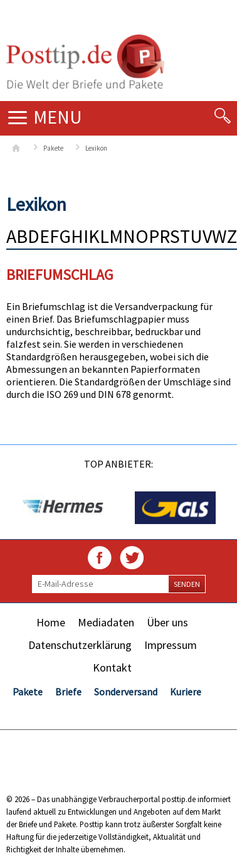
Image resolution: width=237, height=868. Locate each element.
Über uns (167, 622)
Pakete (53, 148)
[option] (62, 508)
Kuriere (186, 692)
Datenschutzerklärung (80, 645)
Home (51, 622)
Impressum (171, 645)
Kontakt (112, 667)
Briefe (68, 692)
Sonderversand (126, 692)
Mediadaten (106, 622)
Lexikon (96, 148)
